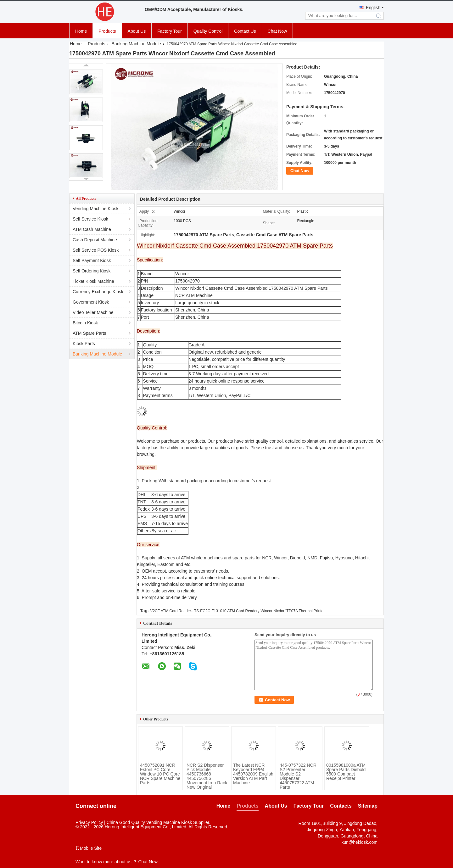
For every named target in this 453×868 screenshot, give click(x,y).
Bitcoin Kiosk (85, 323)
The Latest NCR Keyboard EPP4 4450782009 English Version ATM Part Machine (253, 774)
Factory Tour (170, 31)
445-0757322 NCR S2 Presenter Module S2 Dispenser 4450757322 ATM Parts (298, 776)
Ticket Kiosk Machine (93, 281)
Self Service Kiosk (90, 219)
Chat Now (277, 31)
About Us (137, 31)
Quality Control (208, 31)
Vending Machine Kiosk (96, 209)
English (373, 8)
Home (81, 31)
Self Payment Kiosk (92, 260)
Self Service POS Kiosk (96, 250)
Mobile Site (89, 848)
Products (107, 31)
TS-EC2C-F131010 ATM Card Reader (226, 611)
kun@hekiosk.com (359, 842)
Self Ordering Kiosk (92, 271)
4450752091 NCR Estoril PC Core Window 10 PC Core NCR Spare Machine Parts (160, 774)
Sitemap (368, 806)
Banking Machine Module (136, 44)
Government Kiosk (91, 302)
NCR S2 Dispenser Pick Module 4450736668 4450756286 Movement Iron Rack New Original (207, 776)
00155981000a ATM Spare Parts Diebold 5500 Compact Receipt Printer (346, 772)
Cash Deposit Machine (95, 240)
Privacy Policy (89, 822)
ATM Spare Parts (89, 333)
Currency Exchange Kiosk (98, 292)
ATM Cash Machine (92, 229)
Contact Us (245, 31)
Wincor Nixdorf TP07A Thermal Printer (293, 611)
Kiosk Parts (84, 344)
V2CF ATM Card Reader (171, 611)
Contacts (341, 806)
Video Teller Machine (93, 312)
